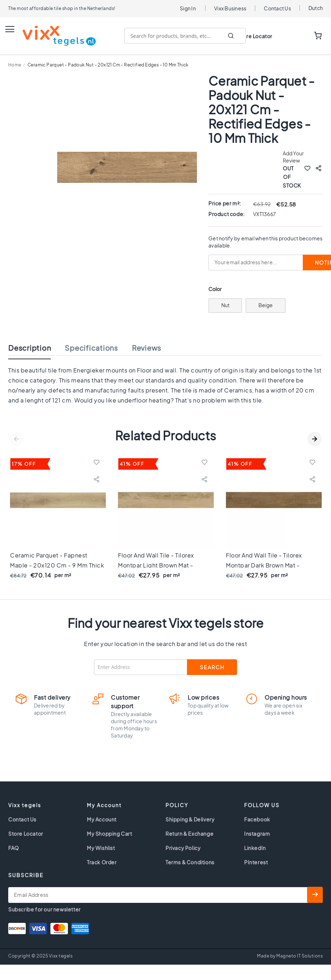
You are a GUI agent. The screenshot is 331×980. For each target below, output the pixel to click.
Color (215, 289)
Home (15, 65)
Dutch (316, 8)
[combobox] (185, 36)
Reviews (147, 347)
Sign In (188, 8)
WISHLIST (296, 36)
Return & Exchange (189, 833)
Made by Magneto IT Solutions (290, 956)
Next (315, 439)
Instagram (257, 833)
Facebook (257, 819)
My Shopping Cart (110, 833)
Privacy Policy (183, 847)
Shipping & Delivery (190, 819)
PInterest (256, 862)
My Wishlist (101, 847)
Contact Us (277, 8)
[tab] (37, 349)
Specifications (91, 347)
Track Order (102, 862)
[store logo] (52, 36)
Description (29, 347)
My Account (102, 819)
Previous (16, 439)
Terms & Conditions (190, 862)
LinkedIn (255, 847)
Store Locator (255, 36)
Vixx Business (230, 8)
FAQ (14, 847)
